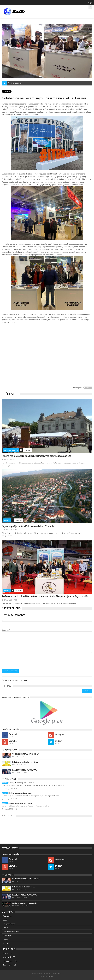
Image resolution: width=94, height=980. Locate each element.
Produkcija (7, 935)
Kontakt (6, 943)
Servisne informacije (11, 450)
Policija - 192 (8, 953)
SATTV (60, 973)
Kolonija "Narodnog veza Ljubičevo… (18, 783)
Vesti (5, 920)
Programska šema (10, 924)
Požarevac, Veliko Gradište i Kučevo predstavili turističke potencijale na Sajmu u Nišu (45, 596)
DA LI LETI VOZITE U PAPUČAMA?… (25, 770)
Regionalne (7, 916)
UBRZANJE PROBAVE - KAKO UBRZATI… (27, 754)
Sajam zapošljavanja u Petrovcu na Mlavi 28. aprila (28, 526)
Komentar (6, 630)
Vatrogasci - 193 (9, 957)
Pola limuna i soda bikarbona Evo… (25, 762)
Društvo (88, 388)
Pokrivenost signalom (11, 932)
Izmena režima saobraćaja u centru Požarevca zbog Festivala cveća (36, 456)
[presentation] (20, 661)
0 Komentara (11, 608)
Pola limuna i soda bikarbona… (23, 887)
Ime (4, 620)
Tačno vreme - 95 (9, 965)
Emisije (6, 928)
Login (90, 2)
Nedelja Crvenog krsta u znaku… (17, 793)
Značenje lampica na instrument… (25, 903)
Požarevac (27, 450)
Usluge (6, 939)
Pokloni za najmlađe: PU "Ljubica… (17, 803)
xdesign (50, 976)
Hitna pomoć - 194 (10, 961)
